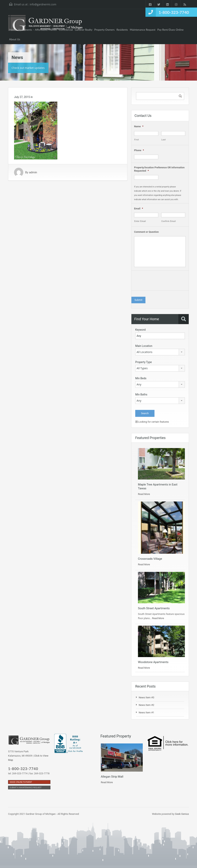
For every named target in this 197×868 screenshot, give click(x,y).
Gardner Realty (84, 30)
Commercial (66, 30)
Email (139, 209)
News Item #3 (146, 697)
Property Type (144, 362)
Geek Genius (182, 814)
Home (13, 30)
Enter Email (140, 221)
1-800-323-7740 (174, 12)
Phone (139, 150)
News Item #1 (146, 713)
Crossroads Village (150, 559)
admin (33, 172)
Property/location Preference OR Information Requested (159, 169)
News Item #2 (146, 705)
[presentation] (163, 281)
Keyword (140, 330)
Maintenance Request (143, 30)
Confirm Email (169, 221)
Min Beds (141, 378)
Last (164, 140)
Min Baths (141, 394)
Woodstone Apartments (153, 662)
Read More (144, 494)
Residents (122, 30)
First (137, 140)
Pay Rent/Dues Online (170, 30)
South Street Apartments (154, 608)
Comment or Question (146, 232)
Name (139, 126)
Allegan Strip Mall (112, 777)
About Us (15, 39)
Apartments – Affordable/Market (38, 30)
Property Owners (104, 30)
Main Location (144, 346)
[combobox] (160, 352)
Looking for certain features (152, 422)
